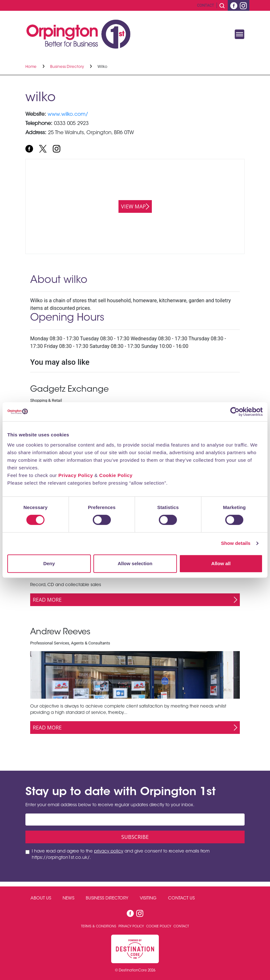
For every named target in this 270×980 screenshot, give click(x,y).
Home (31, 67)
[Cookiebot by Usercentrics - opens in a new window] (235, 412)
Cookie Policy (116, 475)
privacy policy (109, 852)
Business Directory (67, 67)
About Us (41, 898)
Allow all (221, 563)
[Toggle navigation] (240, 34)
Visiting (148, 898)
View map (133, 206)
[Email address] (135, 820)
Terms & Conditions (99, 927)
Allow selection (135, 563)
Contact (206, 5)
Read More (47, 600)
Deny (49, 563)
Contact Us (181, 898)
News (68, 898)
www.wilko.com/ (68, 114)
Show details (236, 543)
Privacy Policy (76, 475)
